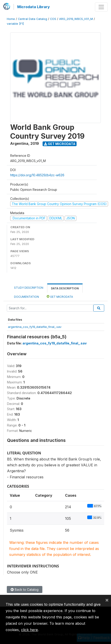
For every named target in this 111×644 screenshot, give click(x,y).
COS (53, 19)
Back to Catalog (25, 590)
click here (29, 630)
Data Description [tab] (65, 288)
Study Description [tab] (29, 288)
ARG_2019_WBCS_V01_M (76, 19)
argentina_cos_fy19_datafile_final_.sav (35, 327)
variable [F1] (15, 24)
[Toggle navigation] (101, 7)
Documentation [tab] (27, 297)
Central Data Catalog (33, 19)
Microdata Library (34, 7)
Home (11, 19)
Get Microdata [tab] (60, 297)
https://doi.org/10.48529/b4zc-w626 (37, 175)
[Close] (107, 600)
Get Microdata (60, 144)
